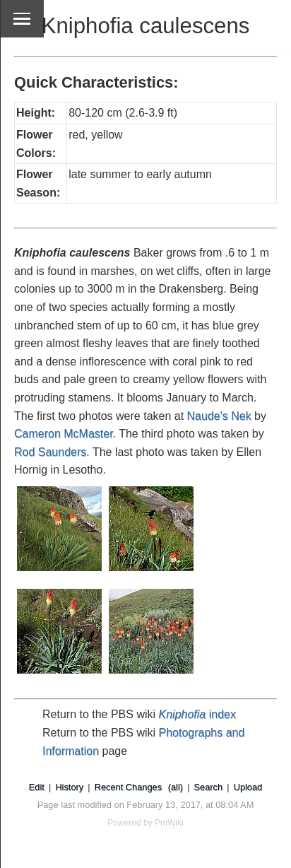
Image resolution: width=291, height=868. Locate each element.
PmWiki (169, 823)
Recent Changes (128, 787)
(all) (176, 787)
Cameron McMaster (64, 434)
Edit (37, 787)
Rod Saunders (50, 452)
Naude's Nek (219, 416)
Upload (248, 787)
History (69, 787)
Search (209, 787)
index (197, 714)
